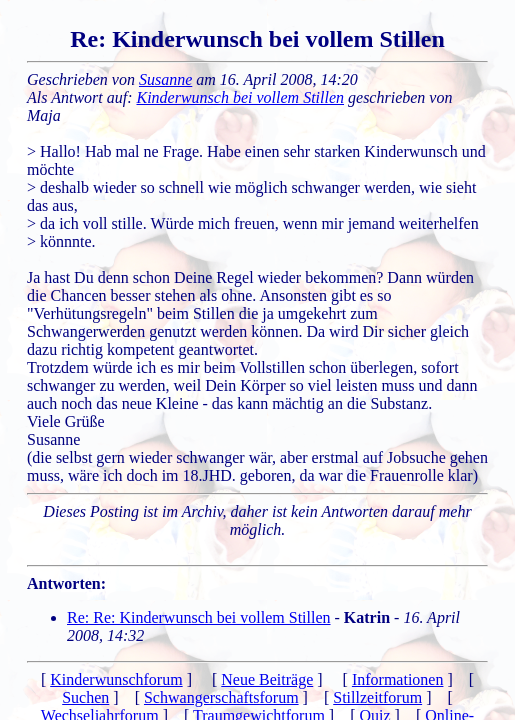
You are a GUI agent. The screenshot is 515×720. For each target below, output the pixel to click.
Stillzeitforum (377, 697)
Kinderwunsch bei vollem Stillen (241, 97)
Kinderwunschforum (116, 679)
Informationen (398, 679)
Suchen (85, 697)
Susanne (165, 79)
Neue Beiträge (267, 679)
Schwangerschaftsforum (221, 697)
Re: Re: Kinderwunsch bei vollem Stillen (199, 617)
